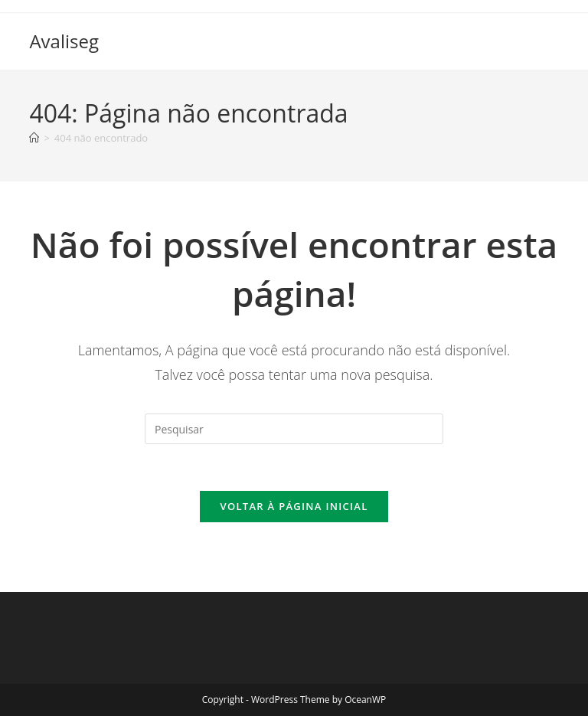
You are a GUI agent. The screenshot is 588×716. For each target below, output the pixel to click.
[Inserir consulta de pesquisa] (294, 429)
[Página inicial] (34, 138)
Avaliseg (64, 41)
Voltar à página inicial (294, 506)
